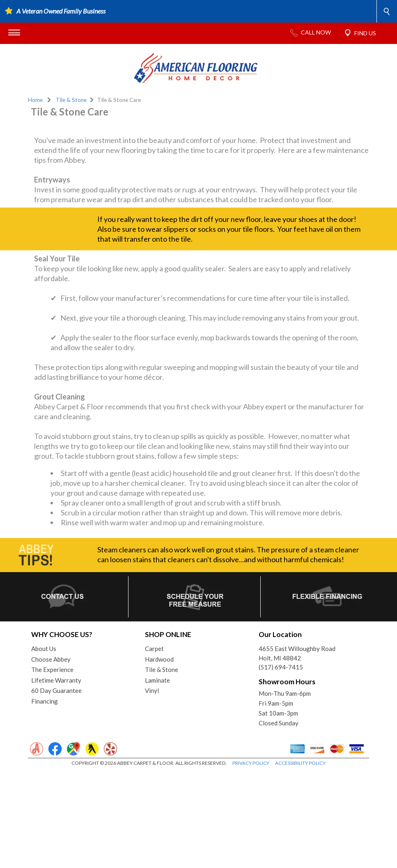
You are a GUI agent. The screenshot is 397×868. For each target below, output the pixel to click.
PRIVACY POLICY (251, 860)
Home (35, 100)
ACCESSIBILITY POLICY (300, 860)
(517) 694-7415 (281, 764)
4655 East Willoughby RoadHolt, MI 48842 (297, 750)
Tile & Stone (71, 100)
